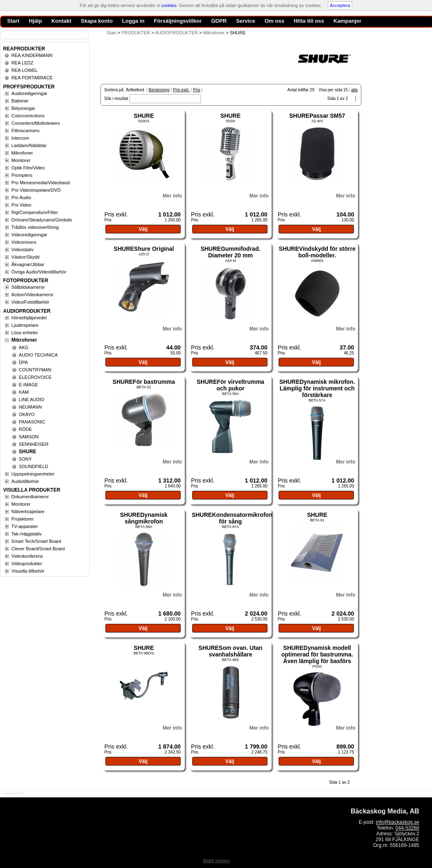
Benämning (159, 90)
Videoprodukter (27, 564)
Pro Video (21, 205)
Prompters (22, 175)
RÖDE (26, 429)
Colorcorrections (28, 116)
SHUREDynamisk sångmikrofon (144, 518)
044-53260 (407, 828)
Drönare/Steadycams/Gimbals (42, 220)
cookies (169, 5)
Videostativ (23, 250)
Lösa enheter (25, 333)
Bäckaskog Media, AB (385, 811)
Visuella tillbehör (28, 571)
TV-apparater (25, 526)
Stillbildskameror (28, 287)
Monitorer (21, 160)
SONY (25, 459)
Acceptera (340, 5)
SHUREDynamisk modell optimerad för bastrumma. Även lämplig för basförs (317, 654)
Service (246, 21)
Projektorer (23, 519)
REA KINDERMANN (32, 55)
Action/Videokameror (33, 295)
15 (345, 90)
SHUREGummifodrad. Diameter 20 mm (230, 252)
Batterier (20, 101)
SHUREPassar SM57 (317, 116)
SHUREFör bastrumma (144, 382)
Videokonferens (27, 556)
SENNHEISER (34, 444)
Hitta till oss (309, 21)
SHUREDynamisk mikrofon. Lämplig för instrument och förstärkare (317, 388)
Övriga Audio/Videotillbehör (39, 272)
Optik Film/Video (28, 168)
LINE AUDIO (32, 400)
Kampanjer (347, 21)
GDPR (219, 21)
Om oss (274, 21)
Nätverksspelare (28, 511)
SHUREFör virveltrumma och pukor (230, 385)
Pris (197, 90)
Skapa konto (97, 21)
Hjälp (36, 21)
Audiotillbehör (25, 481)
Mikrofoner (22, 153)
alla (354, 90)
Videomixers (24, 242)
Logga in (133, 21)
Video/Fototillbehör (31, 302)
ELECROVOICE (35, 377)
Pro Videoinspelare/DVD (36, 190)
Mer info (172, 196)
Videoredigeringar (30, 235)
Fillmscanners (26, 131)
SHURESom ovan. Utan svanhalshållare (230, 651)
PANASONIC (32, 422)
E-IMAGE (29, 385)
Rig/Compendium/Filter (35, 212)
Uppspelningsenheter (33, 474)
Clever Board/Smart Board (38, 549)
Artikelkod (135, 90)
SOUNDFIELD (34, 466)
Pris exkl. (181, 90)
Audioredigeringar (30, 93)
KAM (24, 392)
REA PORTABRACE (32, 78)
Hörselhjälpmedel (29, 318)
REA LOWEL (25, 70)
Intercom (20, 138)
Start (111, 33)
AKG (24, 347)
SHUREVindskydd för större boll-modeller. (317, 252)
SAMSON (29, 437)
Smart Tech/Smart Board (36, 541)
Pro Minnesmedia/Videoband (41, 183)
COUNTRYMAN (35, 370)
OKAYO (27, 414)
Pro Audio (21, 197)
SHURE (144, 116)
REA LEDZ (23, 63)
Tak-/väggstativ (27, 534)
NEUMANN (31, 407)
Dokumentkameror (30, 497)
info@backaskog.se (397, 822)
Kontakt (61, 21)
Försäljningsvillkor (178, 21)
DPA (24, 362)
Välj (143, 229)
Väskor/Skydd (26, 257)
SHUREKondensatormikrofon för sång (232, 518)
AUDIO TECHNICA (38, 355)
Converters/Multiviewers (36, 123)
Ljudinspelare (25, 325)
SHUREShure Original (144, 249)
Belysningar (23, 108)
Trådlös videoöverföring (35, 227)
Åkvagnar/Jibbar (28, 264)
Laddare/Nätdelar (29, 145)
